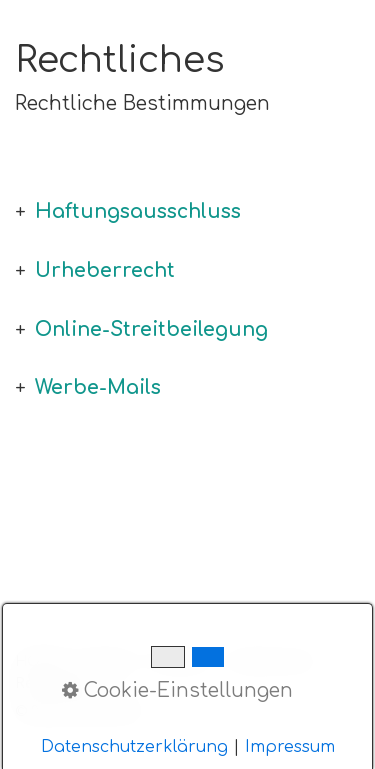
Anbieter (181, 661)
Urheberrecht (105, 270)
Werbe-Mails (98, 387)
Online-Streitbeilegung (151, 329)
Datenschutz (273, 661)
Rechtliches (57, 683)
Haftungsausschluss (138, 211)
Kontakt (107, 661)
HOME (39, 661)
